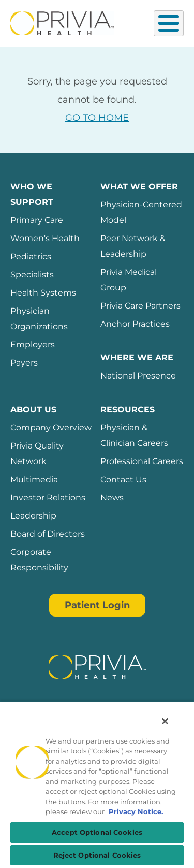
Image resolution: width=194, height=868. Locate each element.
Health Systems (43, 293)
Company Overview (51, 428)
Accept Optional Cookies (97, 832)
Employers (33, 345)
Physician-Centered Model (141, 212)
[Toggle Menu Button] (169, 23)
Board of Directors (48, 534)
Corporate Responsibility (39, 560)
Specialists (32, 275)
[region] (97, 785)
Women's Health (45, 238)
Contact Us (123, 479)
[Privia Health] (62, 22)
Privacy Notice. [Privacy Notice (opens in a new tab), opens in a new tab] (136, 811)
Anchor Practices (135, 324)
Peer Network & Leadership (133, 246)
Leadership (33, 516)
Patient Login (97, 605)
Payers (24, 363)
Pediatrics (31, 256)
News (112, 498)
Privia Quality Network (37, 453)
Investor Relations (48, 498)
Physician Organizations (39, 319)
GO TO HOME (97, 118)
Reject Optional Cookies (97, 855)
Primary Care (37, 220)
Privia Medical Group (129, 280)
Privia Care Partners (140, 306)
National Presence (138, 376)
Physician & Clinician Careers (134, 435)
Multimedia (34, 479)
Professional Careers (142, 461)
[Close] (165, 721)
